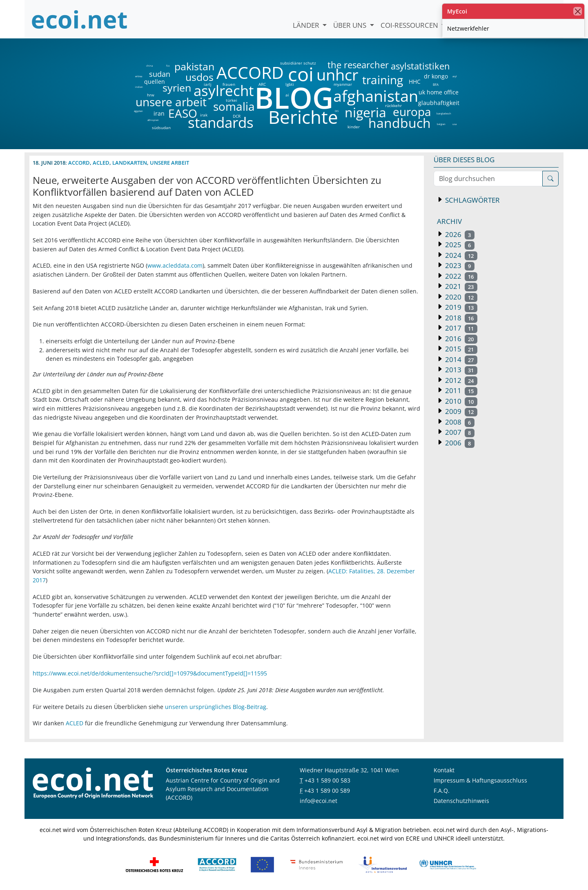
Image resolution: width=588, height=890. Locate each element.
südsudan (161, 127)
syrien (177, 88)
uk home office (439, 92)
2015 (460, 349)
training (383, 80)
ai (287, 95)
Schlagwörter (472, 200)
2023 (459, 265)
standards (221, 123)
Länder (307, 25)
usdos (199, 77)
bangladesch (444, 114)
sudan (160, 74)
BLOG (293, 97)
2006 (459, 443)
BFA (435, 84)
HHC (415, 82)
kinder (354, 127)
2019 (460, 307)
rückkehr (393, 105)
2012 (460, 380)
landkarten (130, 163)
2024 (460, 255)
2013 (460, 370)
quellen (150, 80)
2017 (460, 328)
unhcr (337, 75)
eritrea (139, 76)
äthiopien (153, 120)
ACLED (101, 163)
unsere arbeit (150, 102)
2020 (460, 297)
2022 (460, 276)
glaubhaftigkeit (439, 103)
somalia (234, 106)
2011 (460, 390)
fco (168, 66)
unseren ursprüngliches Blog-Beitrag (216, 707)
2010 (460, 401)
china (149, 66)
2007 (459, 432)
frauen (229, 84)
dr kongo (436, 76)
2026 (459, 234)
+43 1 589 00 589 (327, 790)
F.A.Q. (442, 790)
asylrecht (223, 91)
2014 (460, 359)
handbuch (399, 123)
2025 (459, 245)
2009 (460, 411)
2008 (459, 422)
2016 (460, 339)
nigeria (365, 112)
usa (454, 124)
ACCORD (250, 73)
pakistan (194, 66)
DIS (337, 111)
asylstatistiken (420, 66)
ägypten (138, 111)
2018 (460, 318)
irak (204, 115)
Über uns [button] (351, 25)
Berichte (303, 119)
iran (159, 114)
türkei (232, 100)
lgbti (290, 84)
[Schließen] (578, 11)
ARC (262, 84)
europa (412, 112)
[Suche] (550, 179)
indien (139, 87)
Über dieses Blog (464, 160)
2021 (460, 286)
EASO (183, 113)
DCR (237, 116)
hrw (151, 95)
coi (301, 74)
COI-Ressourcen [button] (410, 25)
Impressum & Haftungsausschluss (480, 780)
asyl (455, 76)
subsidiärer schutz (298, 63)
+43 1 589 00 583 (327, 780)
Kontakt (444, 770)
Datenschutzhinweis (461, 801)
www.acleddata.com (175, 265)
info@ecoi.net (318, 801)
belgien (441, 124)
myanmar (343, 84)
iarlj (207, 84)
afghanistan (375, 96)
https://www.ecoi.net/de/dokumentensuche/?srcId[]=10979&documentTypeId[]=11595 (150, 673)
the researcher (344, 65)
